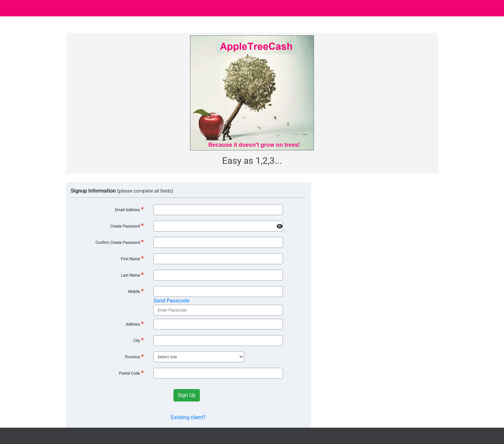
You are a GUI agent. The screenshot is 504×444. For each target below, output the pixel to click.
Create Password (127, 225)
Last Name (132, 274)
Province (134, 356)
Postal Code (131, 373)
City (138, 340)
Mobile (136, 291)
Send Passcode (171, 301)
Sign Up (187, 395)
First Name (132, 258)
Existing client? (188, 417)
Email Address (129, 209)
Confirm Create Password (120, 242)
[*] (218, 226)
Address (135, 324)
